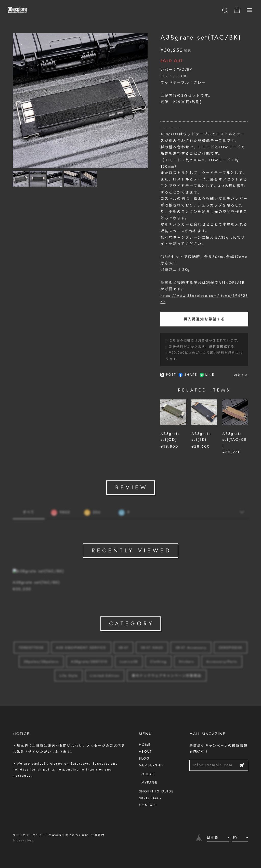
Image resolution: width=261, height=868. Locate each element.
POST (168, 376)
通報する (241, 376)
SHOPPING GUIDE (156, 791)
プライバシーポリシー (29, 835)
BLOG (144, 758)
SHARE (188, 376)
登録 (242, 765)
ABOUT (145, 751)
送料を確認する (222, 348)
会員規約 (98, 835)
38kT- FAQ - (150, 798)
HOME (145, 745)
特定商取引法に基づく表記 (68, 835)
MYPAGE (149, 782)
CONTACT (148, 805)
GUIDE (148, 774)
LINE (207, 376)
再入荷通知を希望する (204, 321)
